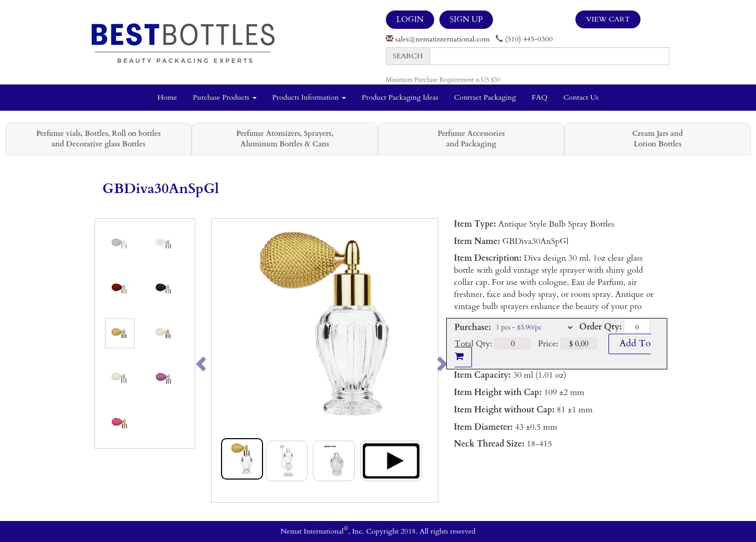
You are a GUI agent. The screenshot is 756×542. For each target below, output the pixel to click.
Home (167, 97)
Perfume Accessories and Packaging (471, 139)
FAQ (540, 97)
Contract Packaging (485, 97)
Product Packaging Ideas (400, 97)
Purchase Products (224, 97)
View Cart (608, 19)
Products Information (309, 97)
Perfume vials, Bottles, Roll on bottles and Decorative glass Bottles (98, 139)
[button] (223, 360)
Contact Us (581, 97)
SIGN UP (466, 19)
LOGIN (410, 19)
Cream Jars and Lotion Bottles (657, 139)
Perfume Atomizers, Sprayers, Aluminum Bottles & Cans (285, 139)
